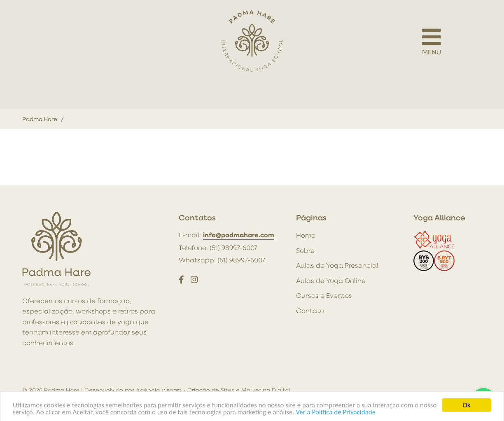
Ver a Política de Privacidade (336, 415)
